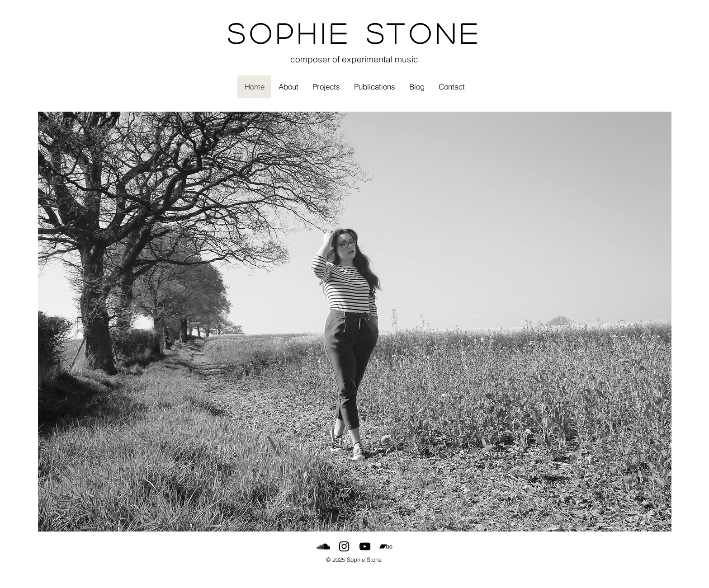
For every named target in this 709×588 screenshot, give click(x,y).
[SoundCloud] (323, 546)
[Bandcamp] (386, 546)
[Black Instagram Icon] (344, 546)
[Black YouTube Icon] (365, 546)
